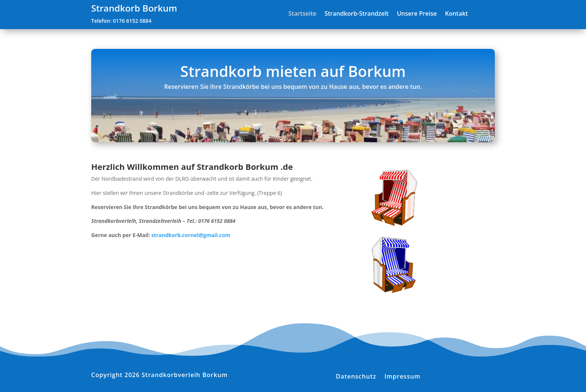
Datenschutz (356, 376)
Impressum (403, 376)
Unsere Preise (417, 14)
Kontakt (457, 14)
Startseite (303, 14)
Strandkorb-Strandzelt (356, 14)
